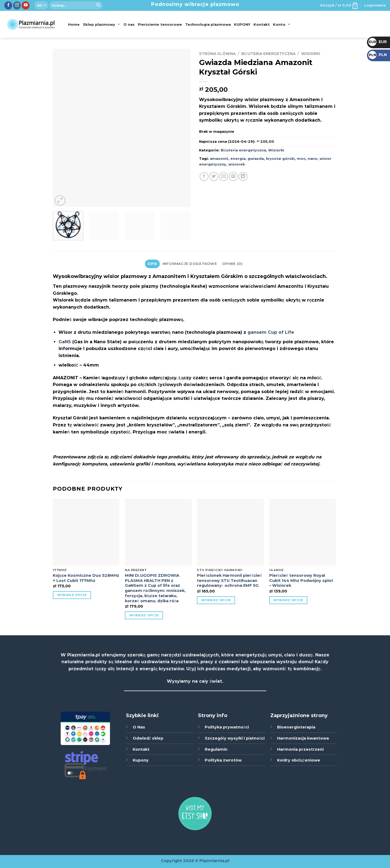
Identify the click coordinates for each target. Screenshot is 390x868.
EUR (378, 42)
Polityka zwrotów (223, 760)
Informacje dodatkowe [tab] (190, 264)
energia (238, 159)
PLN (378, 55)
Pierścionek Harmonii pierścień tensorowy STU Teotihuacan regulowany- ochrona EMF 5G (229, 580)
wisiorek (237, 164)
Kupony (141, 760)
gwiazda (256, 159)
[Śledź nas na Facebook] (8, 5)
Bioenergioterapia (296, 727)
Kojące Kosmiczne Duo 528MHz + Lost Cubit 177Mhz (86, 578)
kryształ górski (280, 159)
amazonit (219, 159)
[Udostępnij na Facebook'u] (204, 176)
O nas (129, 24)
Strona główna (217, 54)
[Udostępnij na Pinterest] (233, 176)
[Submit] (98, 5)
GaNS (65, 342)
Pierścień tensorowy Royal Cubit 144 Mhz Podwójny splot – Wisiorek (301, 580)
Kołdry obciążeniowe (298, 760)
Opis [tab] (152, 264)
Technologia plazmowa (208, 24)
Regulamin (216, 749)
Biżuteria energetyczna (268, 54)
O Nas (139, 727)
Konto (282, 24)
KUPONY (242, 24)
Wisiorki (311, 54)
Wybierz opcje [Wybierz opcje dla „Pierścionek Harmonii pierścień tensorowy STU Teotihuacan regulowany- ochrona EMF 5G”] (216, 600)
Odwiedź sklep (148, 738)
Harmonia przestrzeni (300, 749)
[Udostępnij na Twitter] (214, 176)
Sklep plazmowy (102, 24)
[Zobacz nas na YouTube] (26, 5)
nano (313, 159)
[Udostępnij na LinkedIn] (243, 176)
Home (74, 24)
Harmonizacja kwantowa (303, 738)
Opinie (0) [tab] (232, 264)
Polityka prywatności (227, 727)
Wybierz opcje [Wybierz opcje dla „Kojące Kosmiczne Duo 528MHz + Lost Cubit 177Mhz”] (72, 595)
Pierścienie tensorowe (160, 24)
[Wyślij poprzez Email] (224, 176)
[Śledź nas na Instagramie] (17, 5)
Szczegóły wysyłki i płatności (235, 738)
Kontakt (262, 24)
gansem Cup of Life (271, 332)
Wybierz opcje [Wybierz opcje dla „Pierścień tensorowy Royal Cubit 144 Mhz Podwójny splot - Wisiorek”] (288, 600)
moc (301, 159)
